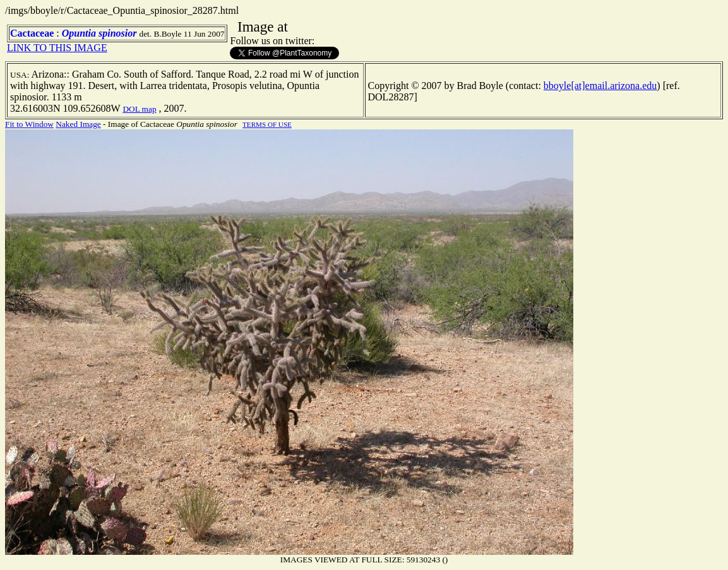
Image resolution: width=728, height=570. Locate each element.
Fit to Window (29, 124)
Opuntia (79, 33)
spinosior (117, 33)
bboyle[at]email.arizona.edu (600, 86)
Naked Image (78, 124)
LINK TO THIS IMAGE (57, 48)
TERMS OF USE (267, 124)
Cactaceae (32, 33)
